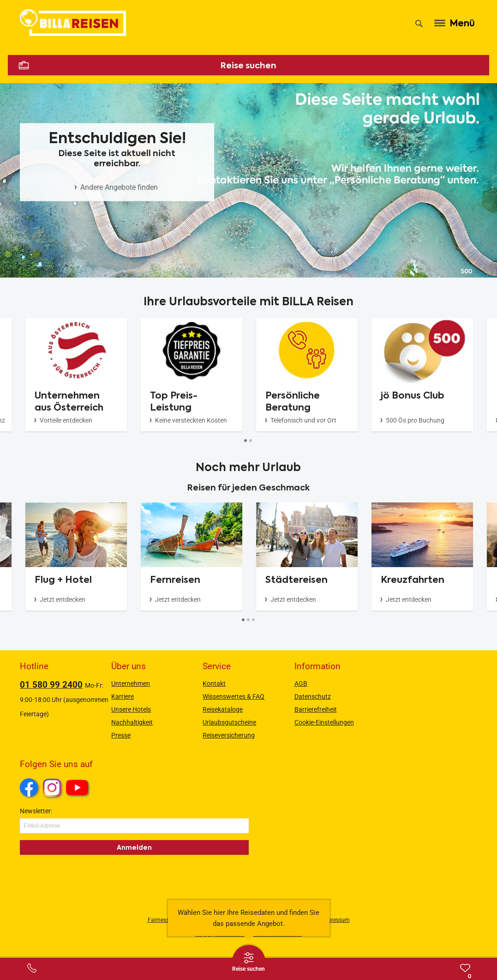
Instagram (52, 787)
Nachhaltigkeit (132, 722)
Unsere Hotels (131, 709)
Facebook (29, 787)
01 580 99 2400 (51, 685)
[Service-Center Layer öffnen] (32, 968)
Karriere (123, 696)
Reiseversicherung (229, 735)
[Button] (246, 441)
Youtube (79, 789)
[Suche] (419, 24)
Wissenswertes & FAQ (234, 696)
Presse (121, 735)
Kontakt (214, 684)
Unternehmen (131, 684)
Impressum (336, 920)
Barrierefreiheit (316, 709)
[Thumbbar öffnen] (249, 962)
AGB (301, 684)
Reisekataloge (223, 709)
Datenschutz (313, 696)
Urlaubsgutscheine (229, 722)
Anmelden (134, 847)
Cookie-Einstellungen (324, 722)
